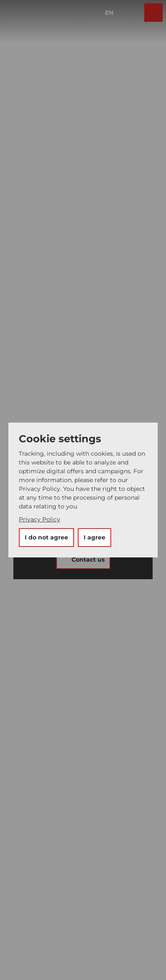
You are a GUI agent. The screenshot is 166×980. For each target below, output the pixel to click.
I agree (94, 537)
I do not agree (46, 537)
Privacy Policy (40, 519)
